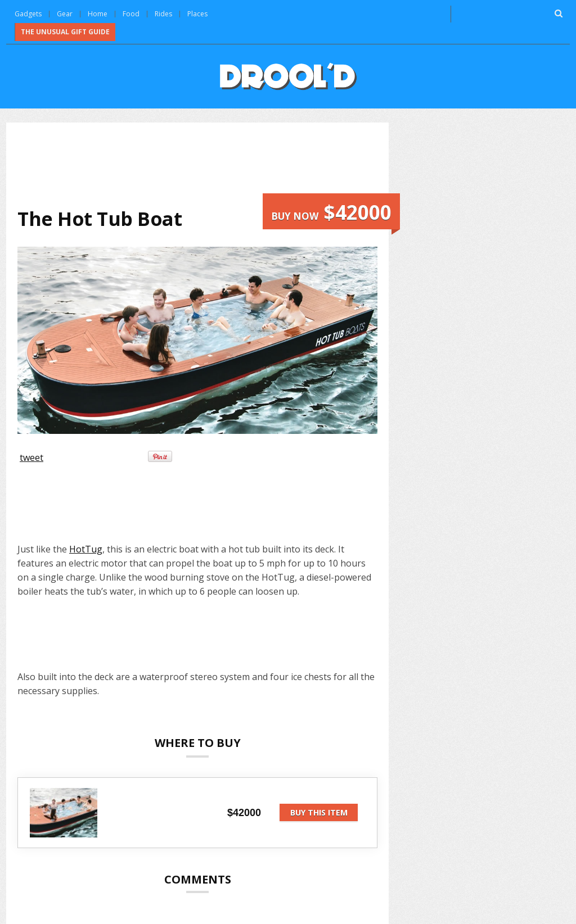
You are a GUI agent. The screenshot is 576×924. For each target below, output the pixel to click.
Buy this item (319, 812)
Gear (65, 14)
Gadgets (28, 14)
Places (197, 14)
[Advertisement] (222, 164)
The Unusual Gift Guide (65, 32)
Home (98, 14)
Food (131, 14)
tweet (31, 458)
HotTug (86, 549)
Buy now (331, 212)
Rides (163, 14)
